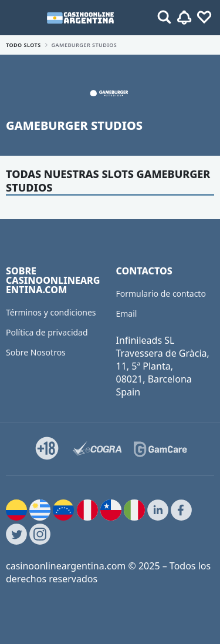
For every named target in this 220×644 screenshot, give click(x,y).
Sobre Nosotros (36, 352)
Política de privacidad (47, 332)
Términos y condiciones (51, 312)
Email (127, 313)
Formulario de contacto (161, 294)
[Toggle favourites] (204, 18)
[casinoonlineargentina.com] (80, 18)
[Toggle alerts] (164, 18)
